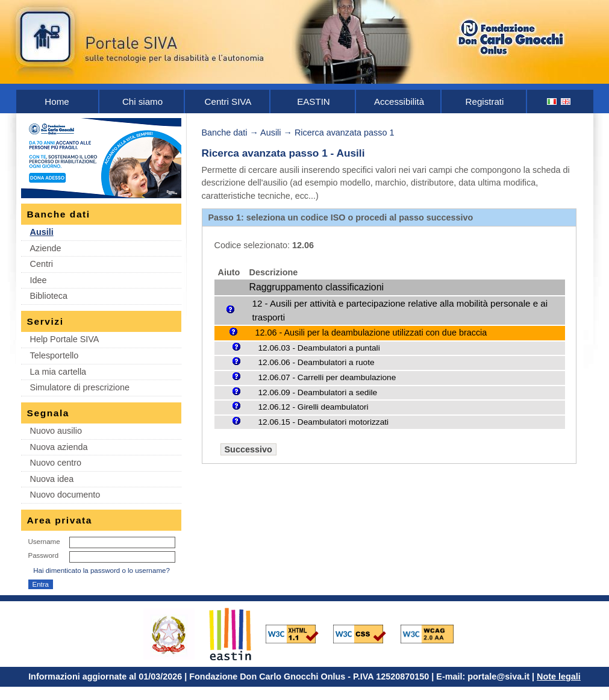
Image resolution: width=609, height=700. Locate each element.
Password (44, 555)
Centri (42, 264)
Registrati (485, 102)
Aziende (46, 248)
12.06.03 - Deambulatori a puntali (319, 348)
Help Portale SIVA (65, 339)
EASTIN (314, 102)
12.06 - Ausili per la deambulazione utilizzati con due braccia (371, 333)
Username (44, 542)
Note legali (559, 677)
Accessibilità (399, 102)
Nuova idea (52, 479)
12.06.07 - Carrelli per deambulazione (327, 377)
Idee (39, 280)
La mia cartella (58, 372)
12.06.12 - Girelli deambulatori (314, 407)
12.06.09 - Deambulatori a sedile (318, 392)
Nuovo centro (56, 463)
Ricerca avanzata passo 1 (345, 133)
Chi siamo (142, 102)
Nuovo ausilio (56, 431)
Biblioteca (49, 296)
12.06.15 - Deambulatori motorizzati (324, 422)
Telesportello (55, 355)
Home (57, 102)
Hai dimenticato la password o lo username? (101, 570)
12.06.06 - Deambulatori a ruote (317, 362)
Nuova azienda (59, 447)
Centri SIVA (228, 102)
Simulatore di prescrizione (80, 387)
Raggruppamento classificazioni (317, 287)
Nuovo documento (65, 495)
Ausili (42, 232)
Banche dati (225, 133)
